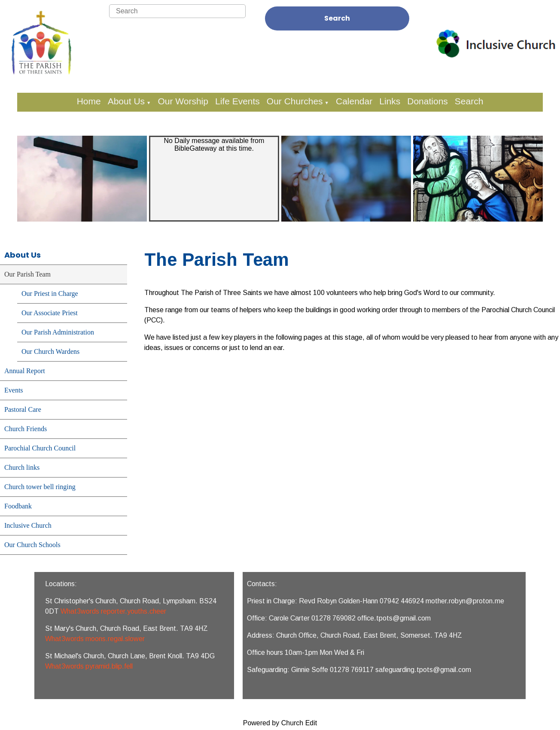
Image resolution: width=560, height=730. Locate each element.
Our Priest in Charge (50, 294)
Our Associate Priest (50, 313)
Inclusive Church (28, 525)
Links (390, 101)
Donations (428, 101)
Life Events (237, 101)
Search (337, 18)
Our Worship (183, 101)
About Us (126, 101)
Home (89, 101)
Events (14, 390)
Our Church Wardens (50, 351)
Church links (22, 467)
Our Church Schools (32, 545)
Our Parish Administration (58, 332)
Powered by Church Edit (280, 723)
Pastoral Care (23, 409)
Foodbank (18, 506)
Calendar (354, 101)
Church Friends (26, 429)
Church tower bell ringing (40, 487)
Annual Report (25, 371)
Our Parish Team (27, 274)
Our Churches (295, 101)
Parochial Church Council (40, 448)
